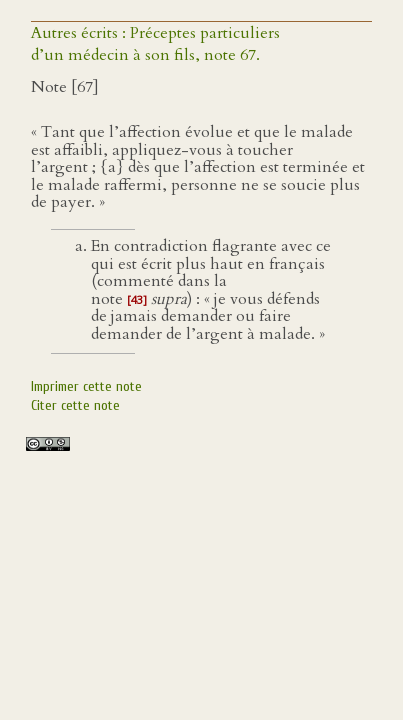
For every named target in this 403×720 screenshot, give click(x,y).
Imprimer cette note (86, 386)
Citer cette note (75, 405)
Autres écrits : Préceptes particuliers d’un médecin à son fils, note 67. (155, 44)
